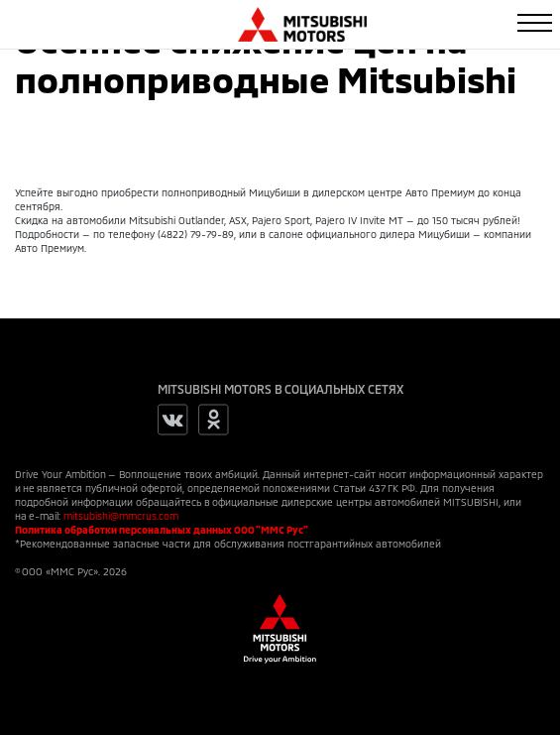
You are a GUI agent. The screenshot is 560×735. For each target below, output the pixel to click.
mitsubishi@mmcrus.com (121, 516)
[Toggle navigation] (535, 23)
